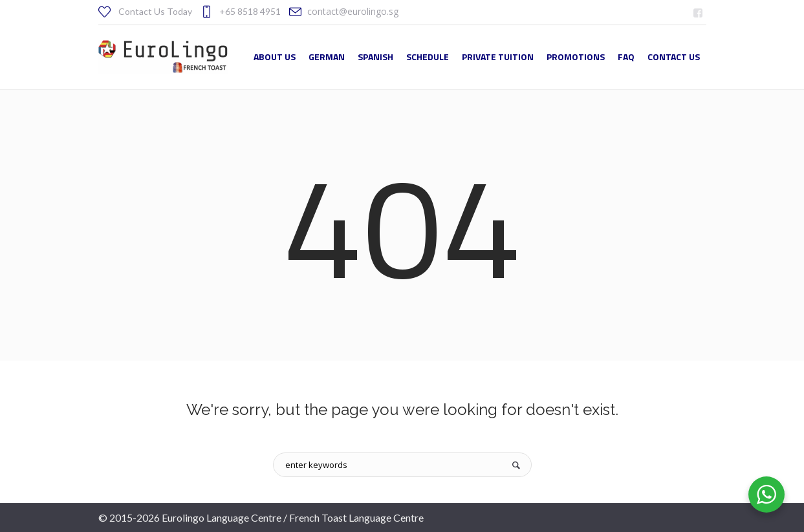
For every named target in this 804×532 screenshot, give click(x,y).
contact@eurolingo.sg (353, 11)
